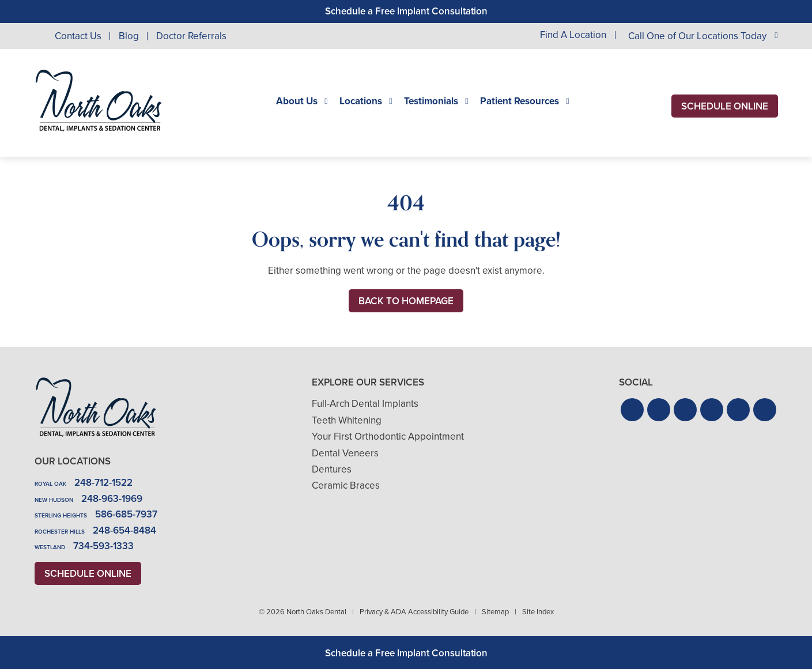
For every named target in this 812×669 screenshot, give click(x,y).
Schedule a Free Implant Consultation (406, 11)
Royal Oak (50, 484)
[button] (632, 410)
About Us (297, 101)
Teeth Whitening (347, 420)
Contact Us (78, 36)
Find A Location (573, 35)
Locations (361, 101)
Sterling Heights (61, 515)
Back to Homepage (406, 301)
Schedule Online (725, 106)
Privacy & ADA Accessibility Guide (414, 612)
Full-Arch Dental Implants (365, 404)
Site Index (538, 612)
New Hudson (54, 500)
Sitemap (495, 612)
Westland (50, 547)
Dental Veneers (345, 453)
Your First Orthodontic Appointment (388, 436)
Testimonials (431, 101)
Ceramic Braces (346, 485)
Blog (129, 36)
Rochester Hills (60, 532)
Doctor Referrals (191, 36)
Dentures (332, 469)
